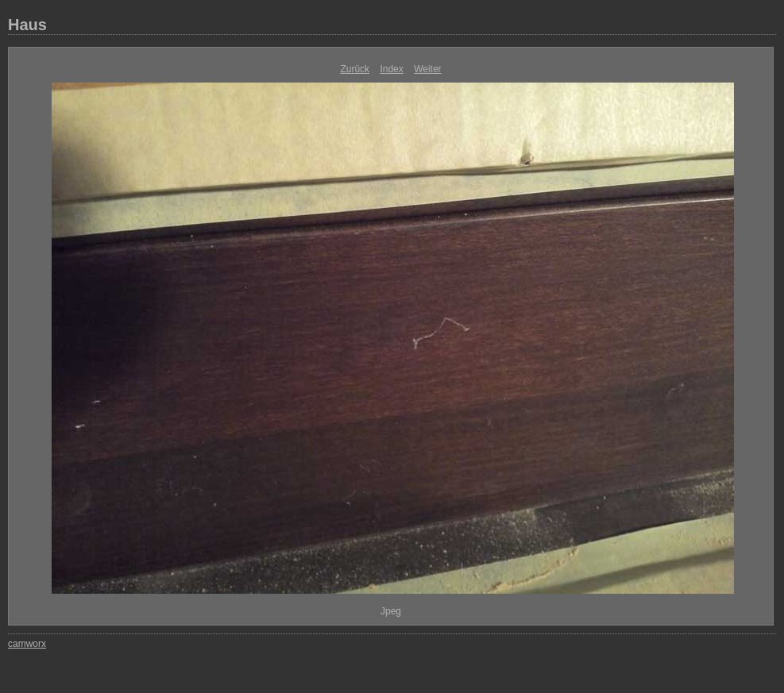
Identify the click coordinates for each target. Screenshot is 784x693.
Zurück (355, 69)
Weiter (427, 69)
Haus (27, 25)
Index (391, 69)
